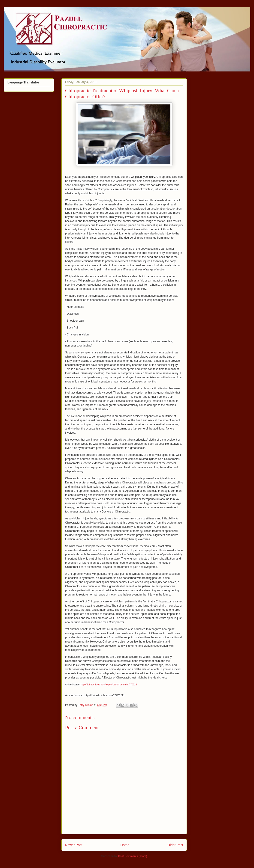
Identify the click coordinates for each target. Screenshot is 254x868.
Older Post (175, 845)
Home (125, 845)
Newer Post (74, 845)
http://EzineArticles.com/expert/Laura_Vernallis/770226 (109, 685)
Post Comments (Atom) (133, 856)
